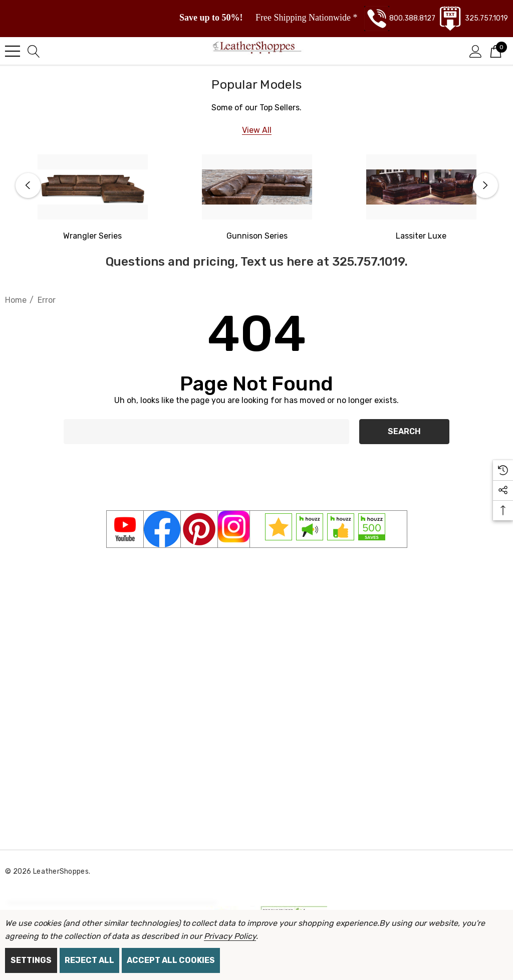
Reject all (89, 960)
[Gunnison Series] (257, 187)
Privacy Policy (230, 936)
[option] (93, 199)
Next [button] (485, 185)
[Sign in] (476, 51)
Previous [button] (28, 185)
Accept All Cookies (171, 960)
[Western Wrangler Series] (93, 187)
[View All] (257, 130)
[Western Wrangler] (92, 236)
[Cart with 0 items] (496, 51)
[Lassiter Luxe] (421, 187)
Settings (31, 960)
